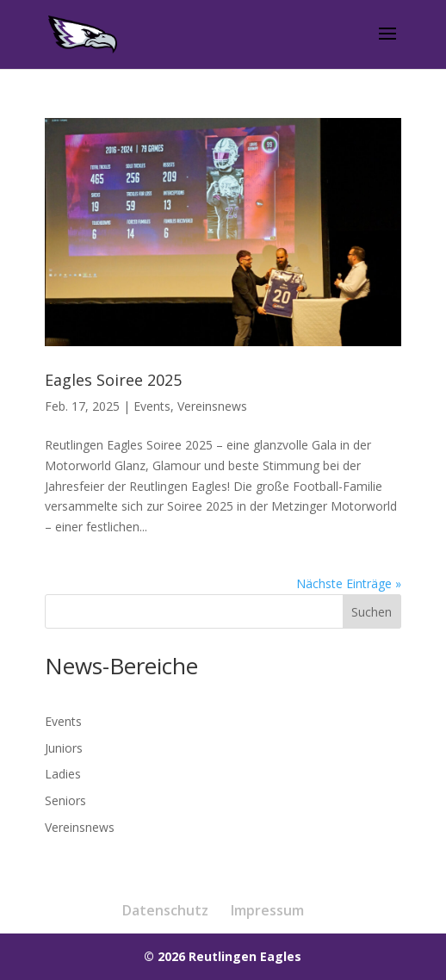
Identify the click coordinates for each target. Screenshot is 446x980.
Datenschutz (165, 910)
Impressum (267, 910)
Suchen (372, 612)
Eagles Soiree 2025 (113, 380)
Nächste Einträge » (349, 583)
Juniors (64, 748)
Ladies (63, 774)
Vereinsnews (212, 406)
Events (152, 406)
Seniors (65, 800)
